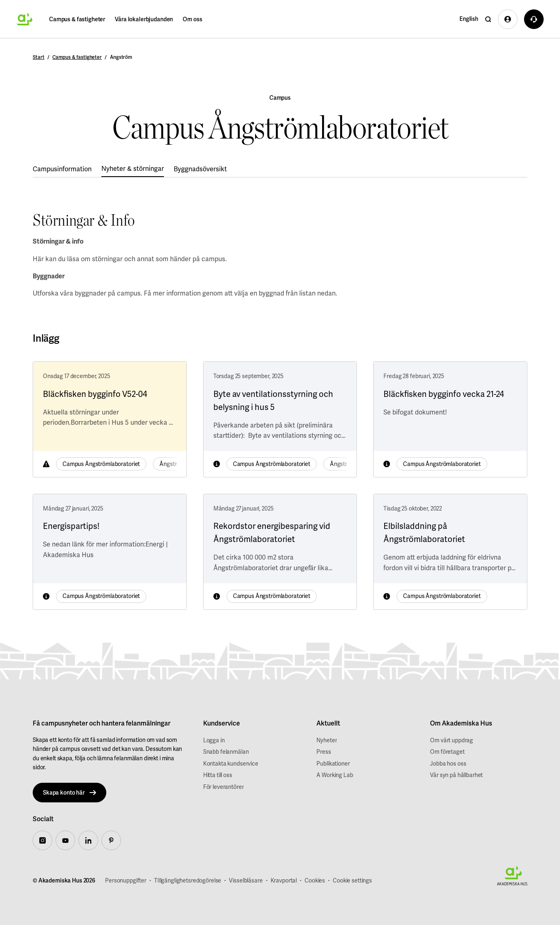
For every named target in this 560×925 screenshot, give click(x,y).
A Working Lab (335, 775)
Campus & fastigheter (77, 19)
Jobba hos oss (448, 764)
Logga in (214, 740)
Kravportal (284, 880)
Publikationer (333, 764)
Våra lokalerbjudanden (144, 19)
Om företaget (447, 752)
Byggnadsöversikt (200, 169)
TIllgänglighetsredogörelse (188, 880)
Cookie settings (352, 880)
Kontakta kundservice (231, 764)
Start (38, 57)
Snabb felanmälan (226, 752)
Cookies (315, 880)
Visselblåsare (246, 880)
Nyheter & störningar (133, 169)
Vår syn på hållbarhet (456, 775)
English (469, 19)
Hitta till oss (218, 775)
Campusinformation (62, 169)
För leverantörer (224, 787)
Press (324, 752)
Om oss (192, 19)
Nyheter (327, 740)
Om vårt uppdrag (451, 740)
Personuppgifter (126, 880)
